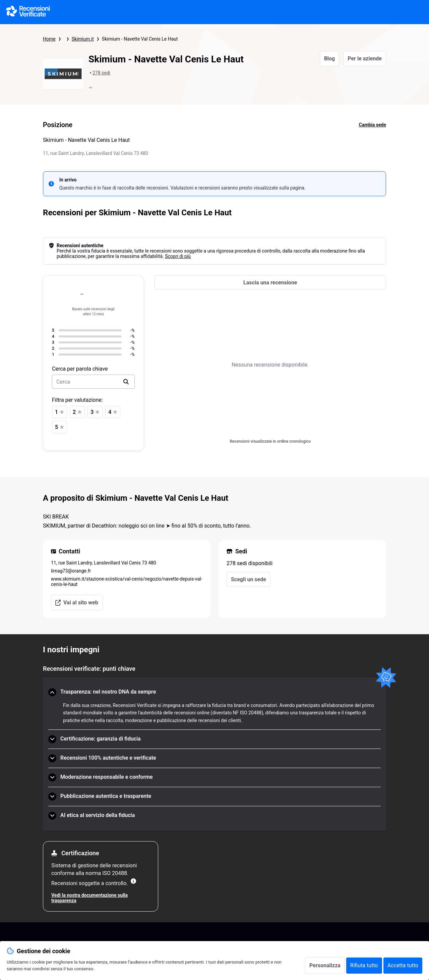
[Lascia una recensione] (270, 282)
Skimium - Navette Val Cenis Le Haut (140, 39)
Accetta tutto (403, 965)
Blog (330, 59)
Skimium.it (83, 39)
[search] (126, 382)
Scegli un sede (249, 579)
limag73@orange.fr (71, 571)
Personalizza (325, 965)
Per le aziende (365, 59)
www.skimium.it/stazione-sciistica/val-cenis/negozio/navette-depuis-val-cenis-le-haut (127, 582)
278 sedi (101, 73)
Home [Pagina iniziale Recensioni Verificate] (49, 39)
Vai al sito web (77, 603)
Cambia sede (373, 125)
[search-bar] (93, 382)
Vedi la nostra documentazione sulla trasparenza (89, 898)
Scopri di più (178, 256)
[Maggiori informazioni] (133, 881)
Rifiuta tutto (364, 965)
